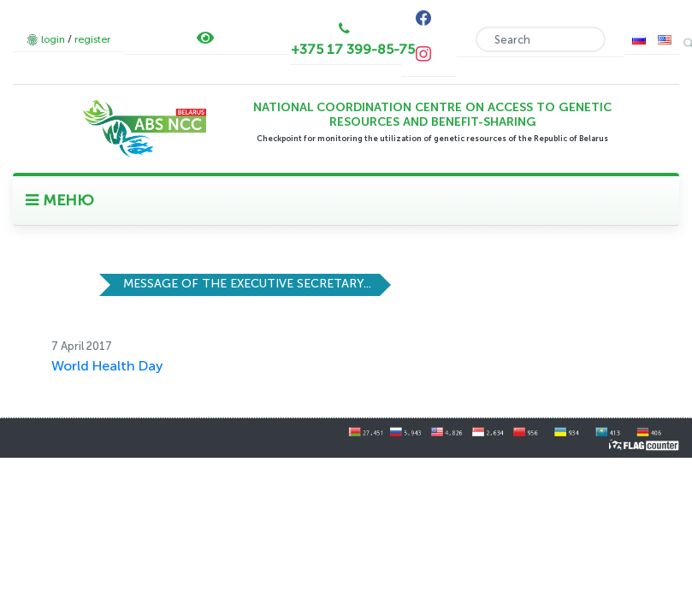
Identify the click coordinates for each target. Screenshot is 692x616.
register (92, 39)
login (53, 39)
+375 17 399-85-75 (353, 49)
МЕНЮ (60, 200)
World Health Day (107, 366)
